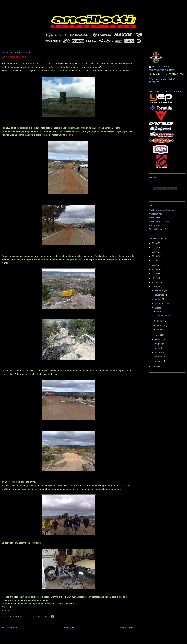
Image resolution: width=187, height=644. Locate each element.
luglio (157, 335)
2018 (155, 248)
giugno (158, 339)
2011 (155, 278)
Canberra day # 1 (14, 57)
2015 (155, 261)
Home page (68, 627)
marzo (158, 352)
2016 (155, 256)
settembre (160, 304)
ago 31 (161, 312)
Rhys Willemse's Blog (159, 229)
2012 (155, 274)
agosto (158, 308)
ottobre (158, 299)
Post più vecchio (127, 627)
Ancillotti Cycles (162, 67)
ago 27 (161, 321)
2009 (155, 287)
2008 (155, 367)
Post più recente (10, 627)
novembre (160, 295)
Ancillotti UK (154, 218)
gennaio (159, 361)
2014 (155, 265)
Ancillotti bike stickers (159, 221)
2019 (155, 243)
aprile (158, 348)
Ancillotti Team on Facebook (162, 210)
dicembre (159, 290)
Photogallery (155, 225)
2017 (155, 252)
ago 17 (161, 325)
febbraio (159, 357)
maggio (158, 344)
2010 (155, 282)
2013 (155, 269)
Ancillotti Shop (155, 214)
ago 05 (161, 330)
